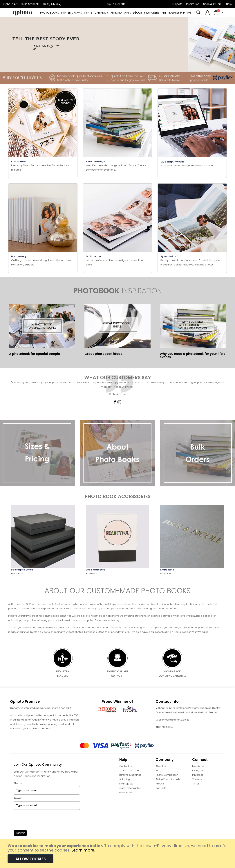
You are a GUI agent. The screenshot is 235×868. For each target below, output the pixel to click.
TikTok (196, 792)
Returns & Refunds (130, 783)
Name (18, 791)
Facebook (198, 774)
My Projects (126, 792)
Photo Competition (167, 783)
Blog (158, 779)
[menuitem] (48, 13)
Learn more (83, 850)
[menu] (115, 13)
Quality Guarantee (130, 796)
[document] (118, 853)
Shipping (125, 787)
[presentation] (42, 827)
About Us (161, 774)
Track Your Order (130, 779)
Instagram (198, 779)
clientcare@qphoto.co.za (174, 728)
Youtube (197, 787)
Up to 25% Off (117, 4)
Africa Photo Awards (168, 787)
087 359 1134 (166, 735)
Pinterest (198, 783)
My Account (126, 801)
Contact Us (126, 774)
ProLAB (160, 792)
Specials (161, 796)
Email (18, 807)
